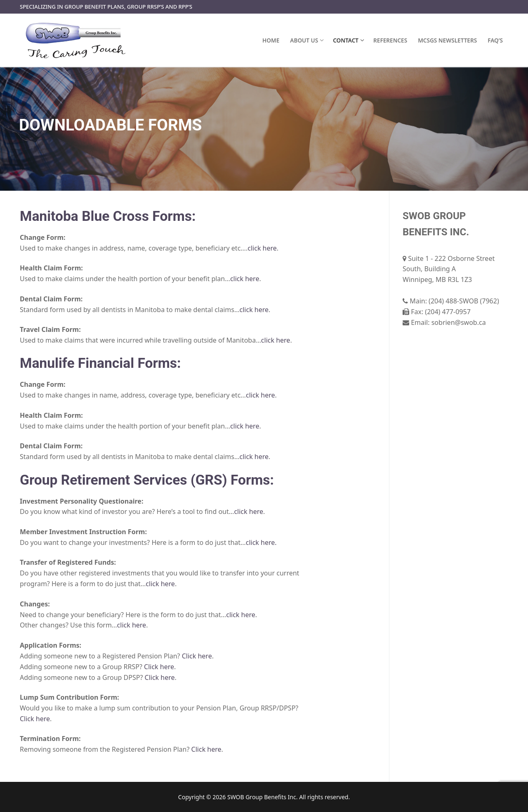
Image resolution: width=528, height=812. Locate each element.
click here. (261, 542)
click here (262, 248)
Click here (197, 656)
